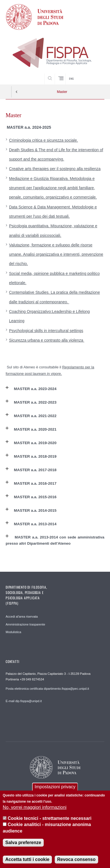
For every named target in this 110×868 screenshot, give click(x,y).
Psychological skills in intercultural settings (46, 331)
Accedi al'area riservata (22, 616)
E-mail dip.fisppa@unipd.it (24, 701)
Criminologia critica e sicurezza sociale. (43, 140)
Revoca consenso (76, 859)
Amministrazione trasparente (25, 624)
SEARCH (95, 74)
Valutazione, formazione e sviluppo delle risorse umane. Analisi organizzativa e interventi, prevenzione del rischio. (56, 254)
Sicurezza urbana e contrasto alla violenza (47, 340)
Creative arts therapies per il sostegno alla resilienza (55, 169)
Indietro (17, 92)
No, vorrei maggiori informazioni (35, 807)
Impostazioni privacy (55, 787)
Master (62, 92)
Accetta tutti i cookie (27, 859)
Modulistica (13, 632)
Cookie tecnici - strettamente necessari (49, 818)
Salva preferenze (23, 843)
